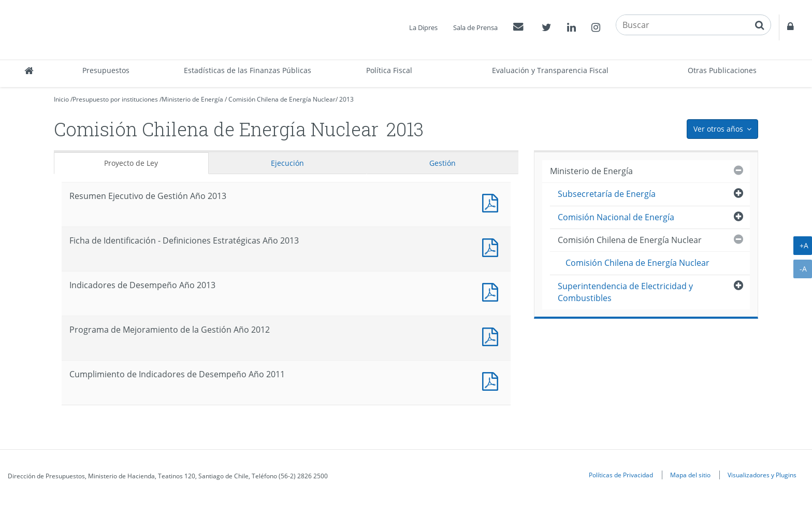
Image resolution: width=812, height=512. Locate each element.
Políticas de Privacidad (621, 475)
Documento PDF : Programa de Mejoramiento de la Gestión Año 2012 (492, 336)
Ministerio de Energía (192, 99)
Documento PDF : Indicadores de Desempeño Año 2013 (492, 291)
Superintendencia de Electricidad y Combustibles (625, 292)
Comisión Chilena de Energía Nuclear (282, 99)
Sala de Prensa (475, 27)
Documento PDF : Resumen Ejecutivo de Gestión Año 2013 (492, 202)
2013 (346, 99)
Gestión (443, 163)
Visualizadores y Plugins (762, 475)
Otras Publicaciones (722, 70)
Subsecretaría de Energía (607, 194)
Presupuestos (106, 70)
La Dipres (423, 27)
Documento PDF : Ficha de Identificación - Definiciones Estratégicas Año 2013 (492, 246)
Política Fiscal (389, 70)
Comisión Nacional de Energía (616, 217)
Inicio (61, 99)
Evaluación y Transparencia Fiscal (550, 70)
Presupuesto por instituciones (115, 99)
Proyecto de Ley (131, 163)
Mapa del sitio (690, 475)
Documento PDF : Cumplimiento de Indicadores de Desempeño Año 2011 (492, 380)
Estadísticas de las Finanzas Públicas (248, 70)
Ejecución (287, 163)
